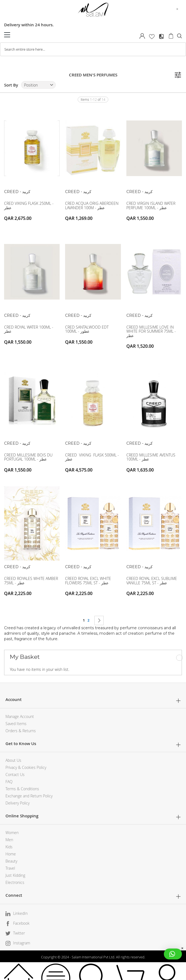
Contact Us (15, 774)
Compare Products (161, 36)
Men (9, 840)
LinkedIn (20, 913)
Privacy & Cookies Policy (26, 767)
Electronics (15, 882)
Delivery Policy (18, 803)
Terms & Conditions (22, 789)
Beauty (11, 861)
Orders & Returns (21, 731)
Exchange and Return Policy (29, 796)
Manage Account (20, 716)
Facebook (21, 923)
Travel (10, 868)
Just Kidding (15, 875)
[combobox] (93, 49)
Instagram (22, 943)
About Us (13, 760)
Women (12, 833)
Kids (9, 847)
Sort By (11, 85)
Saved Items (16, 724)
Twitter (19, 933)
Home (11, 854)
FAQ (9, 782)
